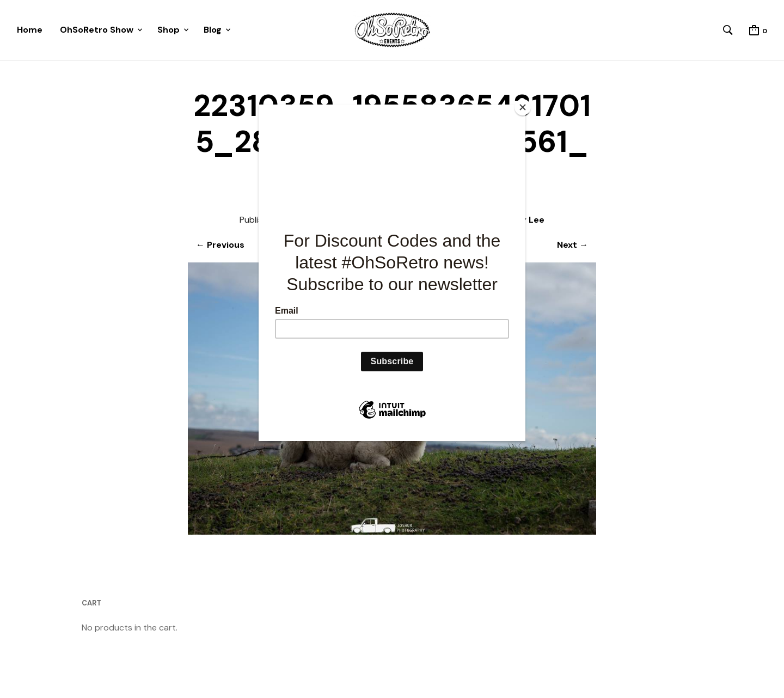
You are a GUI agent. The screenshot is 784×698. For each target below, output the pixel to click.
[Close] (523, 107)
